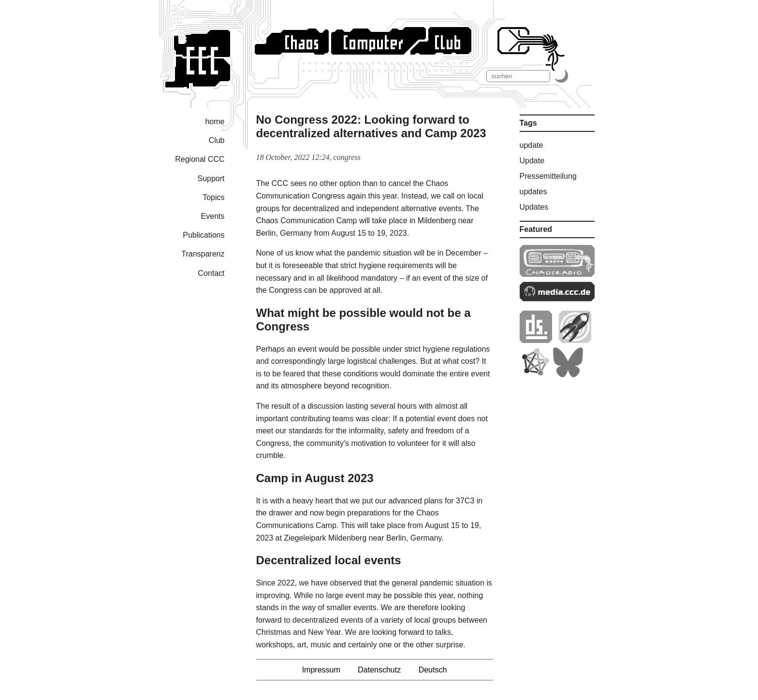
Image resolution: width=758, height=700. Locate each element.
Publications (204, 235)
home (215, 121)
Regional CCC (200, 159)
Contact (211, 273)
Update (532, 161)
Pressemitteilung (548, 176)
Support (211, 179)
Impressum (321, 670)
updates (533, 192)
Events (213, 216)
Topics (213, 197)
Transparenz (203, 254)
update (532, 145)
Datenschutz (379, 670)
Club (217, 140)
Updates (534, 207)
